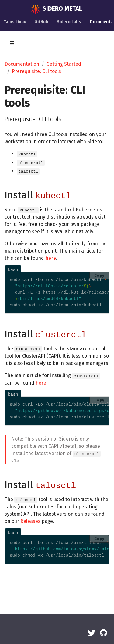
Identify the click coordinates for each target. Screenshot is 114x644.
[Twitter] (92, 633)
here (51, 258)
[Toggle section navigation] (12, 43)
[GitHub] (104, 633)
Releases (30, 521)
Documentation (22, 64)
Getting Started (64, 64)
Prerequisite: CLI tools (36, 71)
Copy (99, 275)
